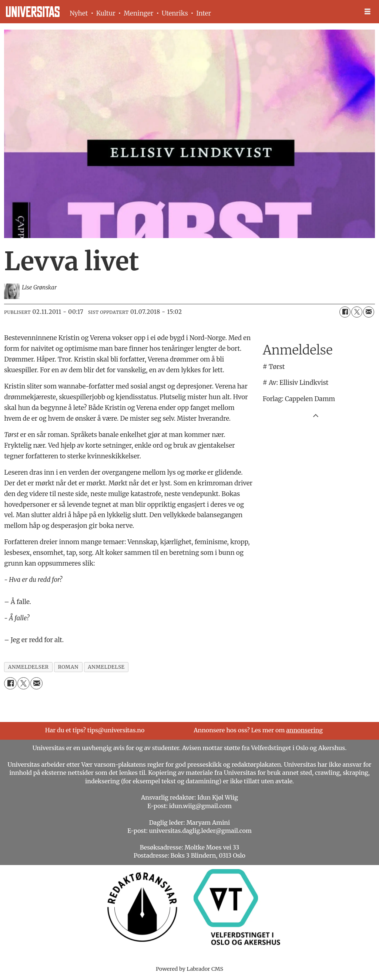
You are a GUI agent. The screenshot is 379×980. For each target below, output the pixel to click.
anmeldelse (106, 667)
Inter (204, 13)
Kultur (106, 13)
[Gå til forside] (33, 12)
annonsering (304, 730)
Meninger (138, 13)
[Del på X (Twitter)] (357, 312)
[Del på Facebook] (345, 312)
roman (68, 667)
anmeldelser (28, 667)
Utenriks (175, 13)
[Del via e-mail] (369, 312)
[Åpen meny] (368, 12)
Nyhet (79, 13)
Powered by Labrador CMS (189, 969)
